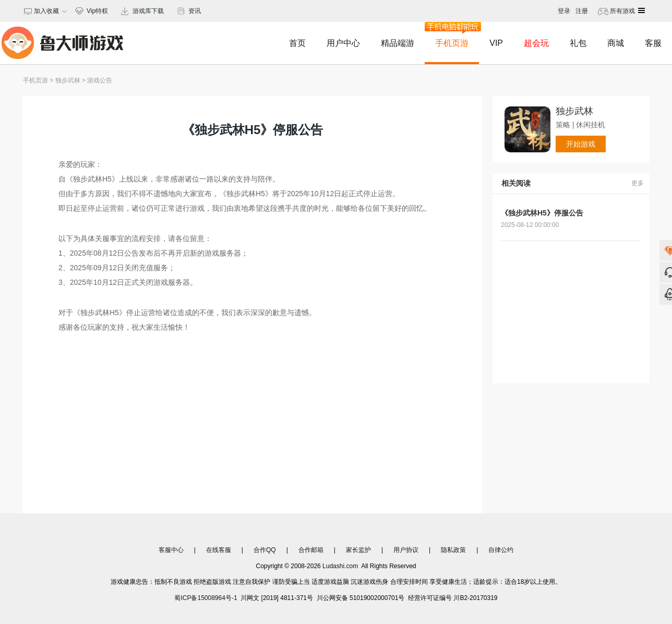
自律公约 (501, 550)
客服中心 (171, 550)
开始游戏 (581, 144)
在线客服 (219, 550)
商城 (616, 43)
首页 (297, 43)
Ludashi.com (340, 566)
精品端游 (398, 43)
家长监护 (358, 550)
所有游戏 (622, 11)
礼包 (578, 43)
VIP (496, 43)
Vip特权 (97, 11)
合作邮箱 (311, 550)
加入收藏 (45, 11)
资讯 (195, 11)
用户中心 (343, 43)
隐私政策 (453, 550)
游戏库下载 (148, 11)
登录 (564, 11)
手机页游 (452, 35)
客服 (653, 43)
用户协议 (406, 550)
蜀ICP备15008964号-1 (206, 598)
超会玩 (536, 43)
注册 (582, 11)
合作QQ (265, 550)
